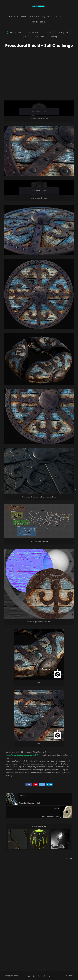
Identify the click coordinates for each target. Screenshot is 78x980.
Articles (59, 16)
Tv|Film (24, 37)
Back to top (70, 976)
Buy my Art (47, 16)
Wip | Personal (33, 33)
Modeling (54, 37)
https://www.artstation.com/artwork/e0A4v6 (23, 865)
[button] (70, 968)
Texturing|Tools (63, 33)
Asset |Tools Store (30, 16)
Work (20, 33)
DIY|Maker (48, 33)
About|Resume (39, 22)
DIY (67, 16)
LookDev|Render (39, 37)
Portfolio (13, 16)
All (11, 32)
